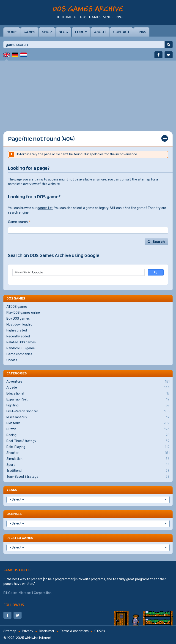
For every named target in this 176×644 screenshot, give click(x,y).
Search (159, 242)
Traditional (88, 471)
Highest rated (17, 330)
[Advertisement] (88, 93)
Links (141, 32)
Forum (81, 32)
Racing (88, 435)
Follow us (14, 605)
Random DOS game (21, 348)
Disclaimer (47, 631)
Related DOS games (21, 342)
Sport (88, 465)
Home (12, 32)
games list (45, 208)
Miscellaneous (88, 417)
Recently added (18, 336)
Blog (63, 32)
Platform (88, 423)
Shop (47, 32)
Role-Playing (88, 447)
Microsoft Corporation (35, 593)
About (100, 32)
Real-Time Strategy (88, 441)
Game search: (19, 222)
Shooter (88, 453)
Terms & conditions (74, 631)
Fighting (88, 405)
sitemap (144, 179)
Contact (121, 32)
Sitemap (10, 631)
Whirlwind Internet (38, 638)
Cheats (12, 360)
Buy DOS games (18, 319)
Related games (20, 538)
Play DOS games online (23, 313)
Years (12, 490)
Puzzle (88, 429)
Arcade (88, 388)
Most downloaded (19, 325)
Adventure (88, 382)
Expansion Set (88, 400)
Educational (88, 394)
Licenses (14, 514)
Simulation (88, 459)
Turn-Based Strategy (88, 477)
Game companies (19, 354)
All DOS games (17, 307)
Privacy (28, 631)
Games (29, 32)
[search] (78, 272)
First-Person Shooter (88, 411)
